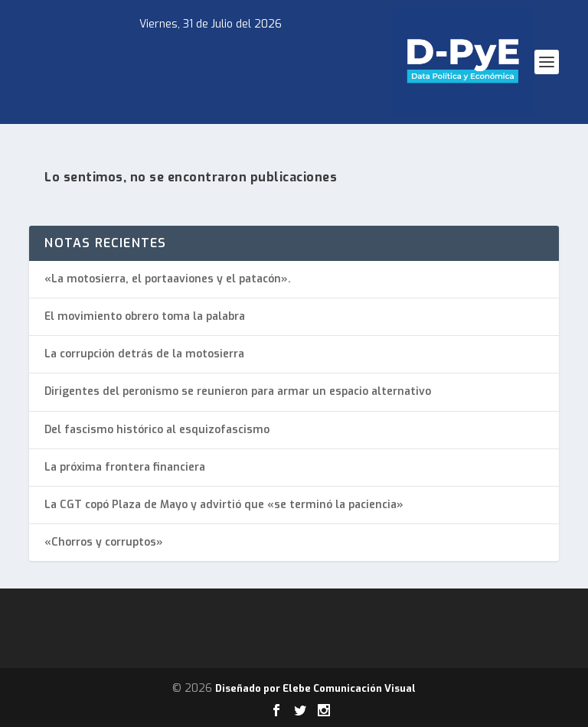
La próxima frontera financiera (125, 467)
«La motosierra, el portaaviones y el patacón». (168, 279)
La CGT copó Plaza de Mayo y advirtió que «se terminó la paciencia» (224, 505)
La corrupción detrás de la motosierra (144, 354)
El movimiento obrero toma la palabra (145, 316)
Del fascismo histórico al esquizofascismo (157, 430)
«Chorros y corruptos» (104, 542)
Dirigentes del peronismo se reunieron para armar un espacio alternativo (238, 391)
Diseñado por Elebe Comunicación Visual (315, 688)
